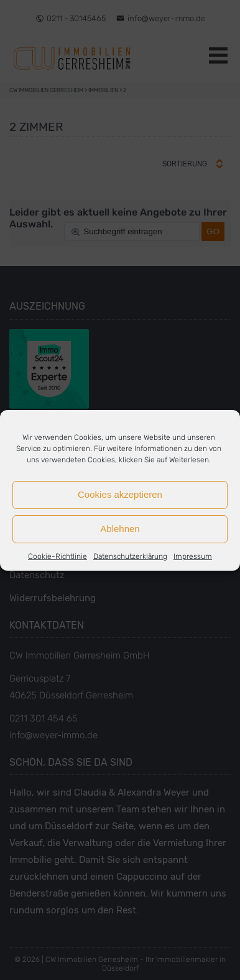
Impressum (193, 556)
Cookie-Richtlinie (58, 556)
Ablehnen (120, 529)
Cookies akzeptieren (120, 494)
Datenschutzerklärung (130, 556)
